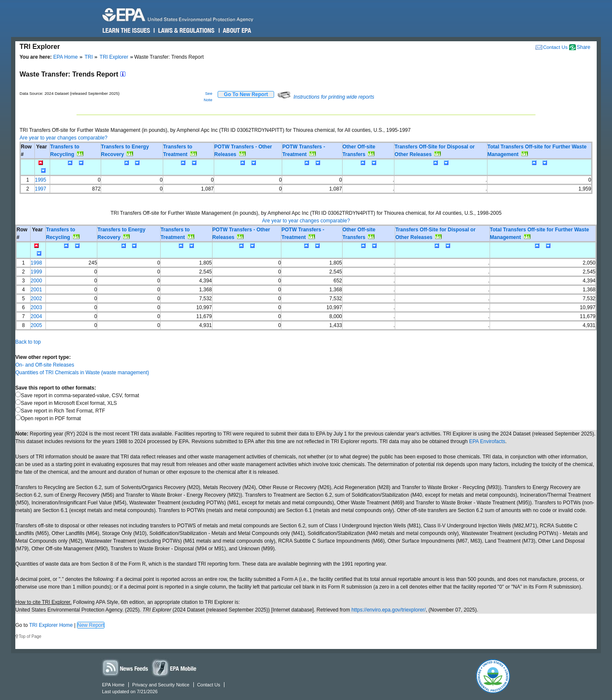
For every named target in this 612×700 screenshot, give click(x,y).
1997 (41, 189)
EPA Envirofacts (487, 441)
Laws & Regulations (186, 31)
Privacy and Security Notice (161, 685)
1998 (36, 263)
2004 (36, 316)
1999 (36, 272)
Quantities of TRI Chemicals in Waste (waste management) (82, 373)
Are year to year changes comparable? (64, 138)
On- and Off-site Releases (45, 365)
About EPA (237, 31)
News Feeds (125, 667)
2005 (36, 325)
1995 (41, 180)
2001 (36, 290)
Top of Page (30, 636)
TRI (89, 57)
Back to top (28, 342)
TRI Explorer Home (51, 625)
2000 (36, 281)
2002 (36, 299)
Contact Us (555, 47)
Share (584, 47)
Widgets (175, 667)
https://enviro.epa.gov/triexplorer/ (389, 610)
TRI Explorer (114, 57)
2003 (36, 307)
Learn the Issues (126, 31)
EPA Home (65, 57)
